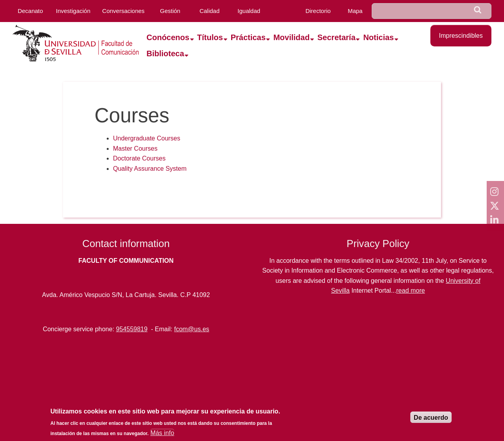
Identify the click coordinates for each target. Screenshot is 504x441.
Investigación (73, 11)
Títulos (210, 37)
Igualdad (249, 11)
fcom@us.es (192, 329)
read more (410, 291)
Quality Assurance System (150, 169)
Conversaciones (124, 11)
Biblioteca (165, 54)
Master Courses (135, 149)
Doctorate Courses (139, 158)
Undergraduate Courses (147, 138)
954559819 (132, 329)
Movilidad (291, 37)
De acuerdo (431, 418)
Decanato (30, 11)
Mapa (355, 11)
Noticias (378, 37)
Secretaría (336, 37)
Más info (162, 433)
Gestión (170, 11)
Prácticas (248, 37)
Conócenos (168, 37)
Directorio (318, 11)
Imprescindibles (461, 36)
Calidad (210, 11)
